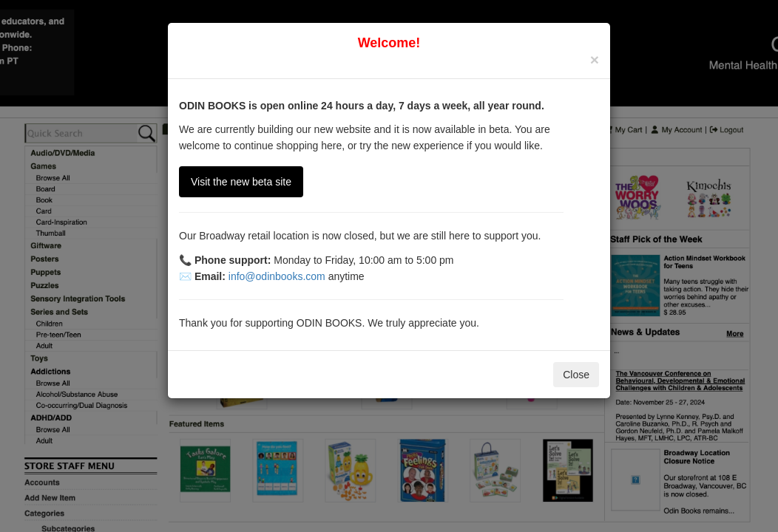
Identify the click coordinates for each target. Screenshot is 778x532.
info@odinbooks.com (277, 276)
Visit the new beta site (241, 182)
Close (576, 375)
